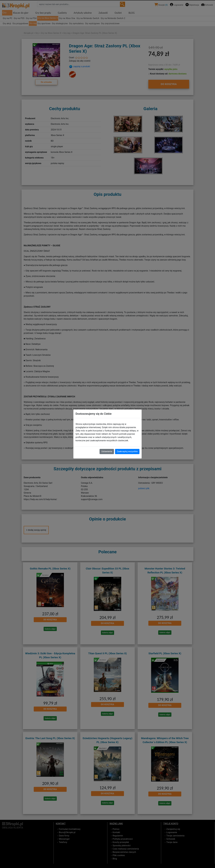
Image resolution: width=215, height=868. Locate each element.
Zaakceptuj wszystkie (127, 451)
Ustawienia (107, 451)
